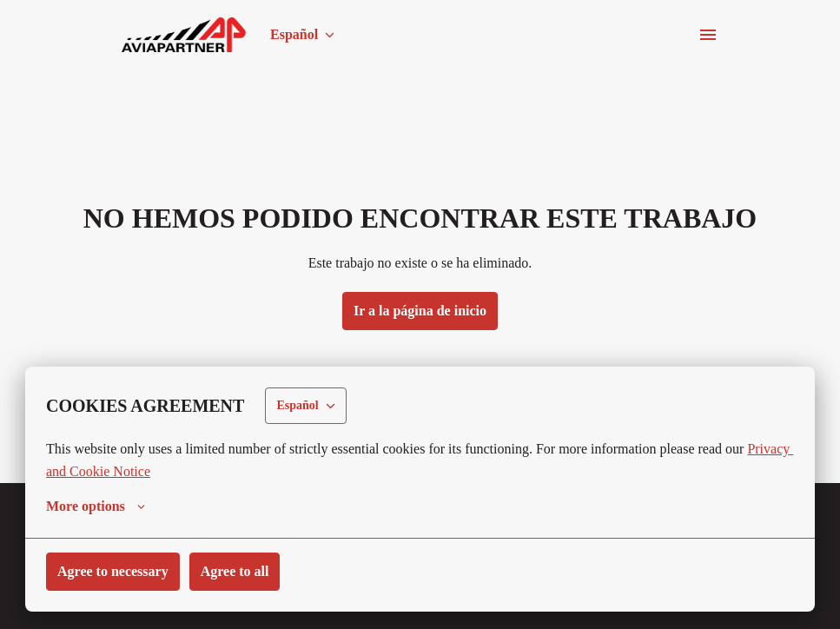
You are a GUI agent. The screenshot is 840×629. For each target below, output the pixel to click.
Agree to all (248, 571)
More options (98, 507)
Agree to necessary (118, 571)
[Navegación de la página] (708, 35)
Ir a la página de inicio (420, 311)
